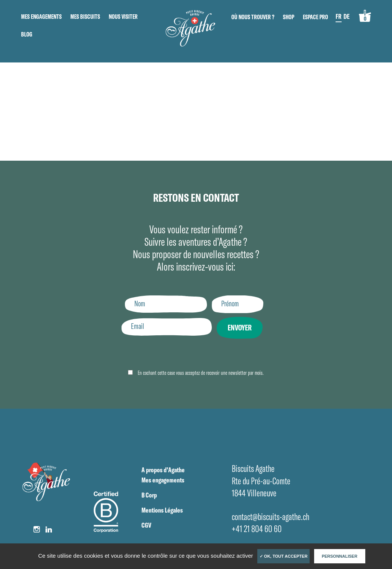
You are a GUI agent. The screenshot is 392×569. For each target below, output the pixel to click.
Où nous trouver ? (253, 17)
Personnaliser (340, 556)
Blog (27, 34)
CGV (146, 525)
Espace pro (315, 17)
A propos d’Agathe (163, 470)
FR (339, 16)
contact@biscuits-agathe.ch (270, 517)
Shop (289, 17)
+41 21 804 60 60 (257, 529)
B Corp (149, 495)
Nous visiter (123, 17)
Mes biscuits (85, 17)
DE (346, 16)
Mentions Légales (162, 510)
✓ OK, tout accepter (284, 556)
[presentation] (178, 354)
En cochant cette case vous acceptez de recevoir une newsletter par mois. (200, 373)
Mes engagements (41, 17)
